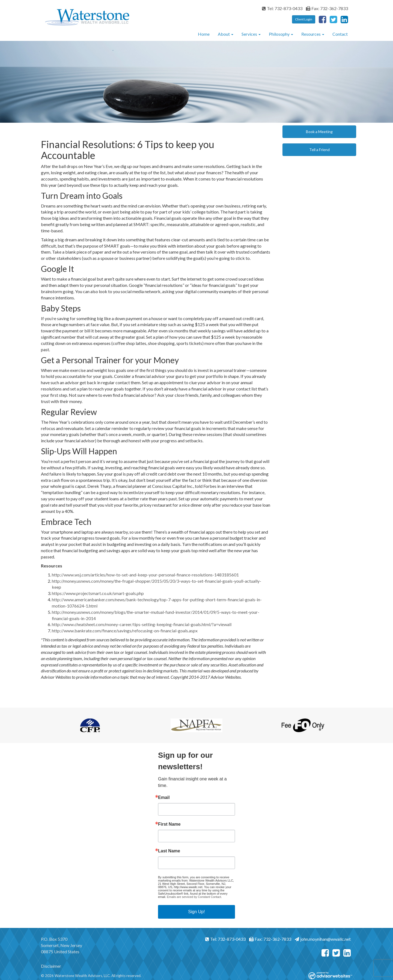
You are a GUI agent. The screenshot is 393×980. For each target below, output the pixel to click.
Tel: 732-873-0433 (282, 8)
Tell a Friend (319, 150)
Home (204, 34)
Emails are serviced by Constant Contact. (194, 897)
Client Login (304, 19)
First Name (169, 824)
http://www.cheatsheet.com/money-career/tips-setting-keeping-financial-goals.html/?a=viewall (142, 624)
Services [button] (251, 34)
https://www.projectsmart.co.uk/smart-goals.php (98, 593)
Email (164, 798)
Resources (311, 34)
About (224, 34)
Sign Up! (196, 912)
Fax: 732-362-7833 (327, 8)
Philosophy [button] (281, 34)
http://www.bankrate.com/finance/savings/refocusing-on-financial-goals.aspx (125, 631)
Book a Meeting (319, 132)
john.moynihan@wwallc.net (323, 939)
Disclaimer (51, 966)
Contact (340, 34)
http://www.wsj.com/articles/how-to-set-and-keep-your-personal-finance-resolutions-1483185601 (145, 575)
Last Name (169, 851)
